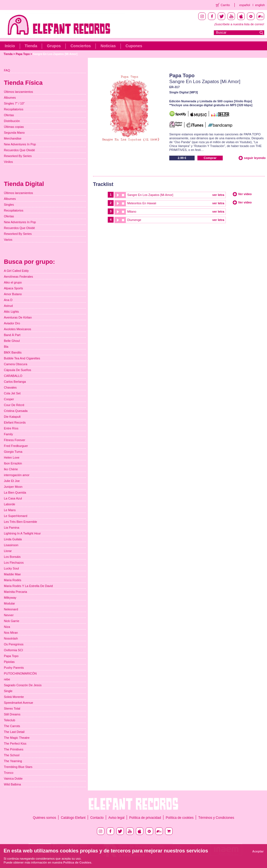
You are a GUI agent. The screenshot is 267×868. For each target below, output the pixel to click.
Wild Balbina (12, 784)
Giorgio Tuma (13, 452)
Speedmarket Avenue (19, 703)
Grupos (54, 46)
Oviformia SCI (13, 650)
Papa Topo (23, 54)
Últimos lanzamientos (19, 92)
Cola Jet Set (12, 393)
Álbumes (10, 98)
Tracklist (103, 184)
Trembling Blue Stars (18, 767)
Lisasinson (11, 545)
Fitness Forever (14, 440)
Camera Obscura (16, 364)
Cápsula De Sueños (18, 370)
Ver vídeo (245, 194)
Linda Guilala (13, 539)
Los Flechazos (14, 563)
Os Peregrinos (14, 644)
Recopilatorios (14, 109)
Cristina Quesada (16, 411)
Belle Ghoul (12, 341)
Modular (9, 603)
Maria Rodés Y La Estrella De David (28, 586)
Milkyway (10, 598)
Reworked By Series (18, 156)
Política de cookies (180, 818)
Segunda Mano (14, 133)
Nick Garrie (12, 621)
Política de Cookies (77, 862)
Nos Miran (11, 633)
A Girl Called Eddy (16, 271)
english (260, 5)
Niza (7, 627)
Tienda (31, 46)
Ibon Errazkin (13, 463)
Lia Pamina (12, 528)
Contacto (97, 818)
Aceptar (258, 851)
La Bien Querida (15, 493)
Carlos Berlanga (15, 382)
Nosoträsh (11, 638)
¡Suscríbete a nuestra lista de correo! (239, 24)
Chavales (10, 387)
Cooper (9, 399)
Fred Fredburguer (16, 446)
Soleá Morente (14, 697)
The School (12, 755)
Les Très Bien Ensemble (20, 522)
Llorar (8, 551)
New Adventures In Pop (20, 144)
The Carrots (12, 726)
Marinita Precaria (15, 592)
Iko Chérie (11, 469)
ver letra (218, 195)
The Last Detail (14, 732)
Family (8, 434)
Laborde (9, 504)
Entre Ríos (11, 428)
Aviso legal (116, 818)
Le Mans (10, 510)
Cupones (134, 46)
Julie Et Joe (12, 481)
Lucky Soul (11, 568)
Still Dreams (12, 714)
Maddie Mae (12, 574)
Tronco (9, 773)
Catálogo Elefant (73, 818)
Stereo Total (12, 708)
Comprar (210, 158)
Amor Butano (13, 294)
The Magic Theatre (17, 738)
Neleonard (11, 609)
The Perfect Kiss (15, 743)
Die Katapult (12, 417)
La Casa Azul (13, 498)
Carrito (225, 5)
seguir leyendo (255, 158)
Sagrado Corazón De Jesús (23, 685)
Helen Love (12, 457)
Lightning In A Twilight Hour (22, 533)
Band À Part (12, 335)
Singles (9, 205)
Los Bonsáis (12, 557)
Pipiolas (9, 662)
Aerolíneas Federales (19, 277)
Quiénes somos (44, 818)
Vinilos (8, 162)
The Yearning (13, 761)
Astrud (8, 306)
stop (123, 195)
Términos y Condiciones (216, 818)
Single (8, 691)
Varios (8, 240)
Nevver (9, 615)
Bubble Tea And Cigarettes (22, 358)
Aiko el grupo (13, 282)
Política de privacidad (145, 818)
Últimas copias (14, 127)
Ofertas (9, 115)
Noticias (108, 46)
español (245, 5)
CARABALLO (13, 376)
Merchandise (13, 138)
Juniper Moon (13, 487)
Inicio (10, 46)
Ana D (8, 300)
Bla (6, 347)
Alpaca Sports (13, 288)
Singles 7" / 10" (14, 103)
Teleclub (9, 720)
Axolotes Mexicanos (18, 329)
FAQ (7, 70)
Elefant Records (15, 422)
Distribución (12, 121)
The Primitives (14, 749)
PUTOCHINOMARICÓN (20, 673)
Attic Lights (11, 312)
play (117, 195)
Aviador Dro (12, 323)
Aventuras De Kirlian (18, 317)
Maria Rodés (13, 580)
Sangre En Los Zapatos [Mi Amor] (55, 54)
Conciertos (81, 46)
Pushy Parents (14, 668)
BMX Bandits (13, 352)
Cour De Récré (14, 405)
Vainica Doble (13, 779)
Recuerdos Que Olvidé (19, 150)
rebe (7, 679)
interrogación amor (17, 475)
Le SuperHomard (16, 516)
